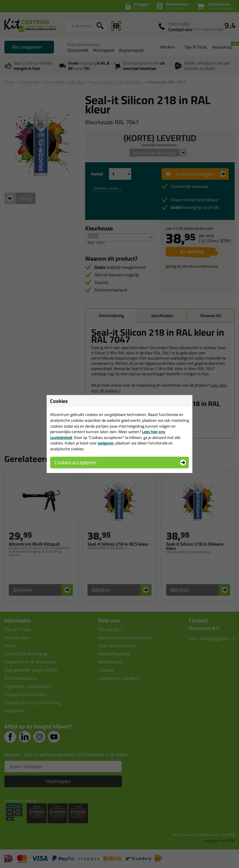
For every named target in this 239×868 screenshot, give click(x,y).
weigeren (106, 443)
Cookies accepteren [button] (75, 462)
